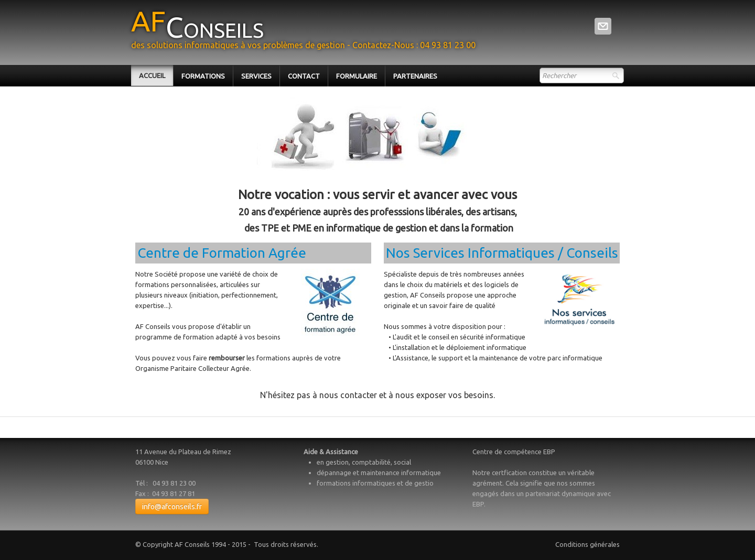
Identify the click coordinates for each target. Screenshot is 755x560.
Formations (203, 76)
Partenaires (415, 76)
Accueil (152, 75)
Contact (304, 76)
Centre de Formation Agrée (222, 253)
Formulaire (357, 76)
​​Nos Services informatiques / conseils (502, 253)
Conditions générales (587, 544)
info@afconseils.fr (172, 507)
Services (256, 76)
